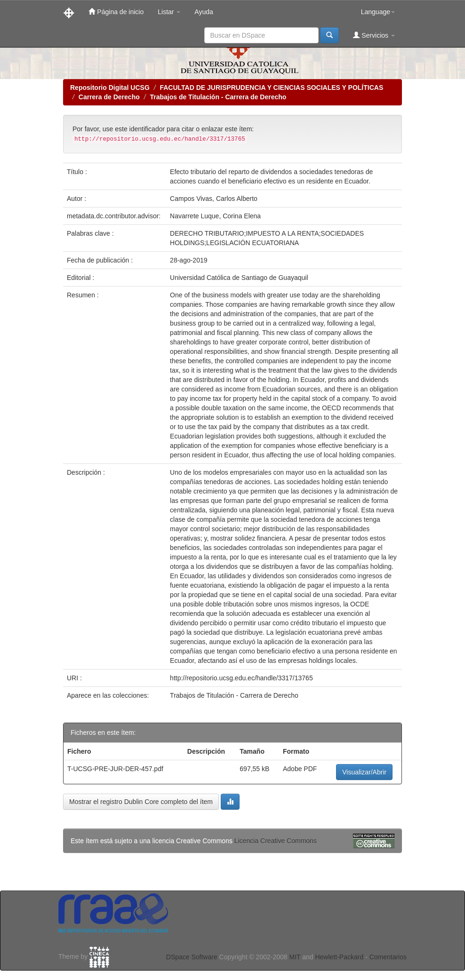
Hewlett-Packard (339, 957)
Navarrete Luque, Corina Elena (215, 216)
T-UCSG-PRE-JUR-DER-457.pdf (115, 769)
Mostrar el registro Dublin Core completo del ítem (141, 802)
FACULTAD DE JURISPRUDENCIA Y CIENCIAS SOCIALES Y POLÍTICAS (271, 88)
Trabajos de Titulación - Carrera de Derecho (218, 97)
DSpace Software (192, 957)
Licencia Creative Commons (276, 841)
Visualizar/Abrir (364, 772)
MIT (295, 957)
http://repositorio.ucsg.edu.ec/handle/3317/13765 (241, 678)
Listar (169, 12)
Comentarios (388, 957)
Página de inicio (116, 12)
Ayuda (204, 12)
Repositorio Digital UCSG (110, 88)
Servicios (374, 35)
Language (378, 12)
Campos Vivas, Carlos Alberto (214, 199)
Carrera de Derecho (109, 97)
